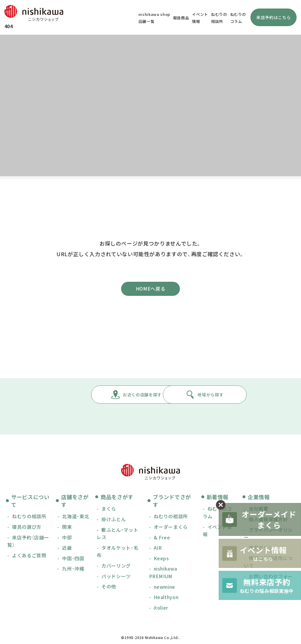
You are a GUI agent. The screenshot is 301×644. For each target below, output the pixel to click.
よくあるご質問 (29, 556)
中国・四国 (73, 559)
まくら (109, 510)
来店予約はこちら (272, 17)
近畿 (67, 549)
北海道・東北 (76, 518)
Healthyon (166, 598)
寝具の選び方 (27, 528)
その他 (109, 588)
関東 (67, 528)
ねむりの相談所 (29, 518)
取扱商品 (180, 18)
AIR (158, 549)
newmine (164, 588)
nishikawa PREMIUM (163, 573)
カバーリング (116, 567)
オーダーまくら (171, 528)
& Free (162, 539)
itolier (161, 609)
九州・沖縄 (73, 570)
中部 (67, 539)
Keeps (161, 559)
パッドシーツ (116, 577)
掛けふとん (114, 520)
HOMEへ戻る (150, 289)
